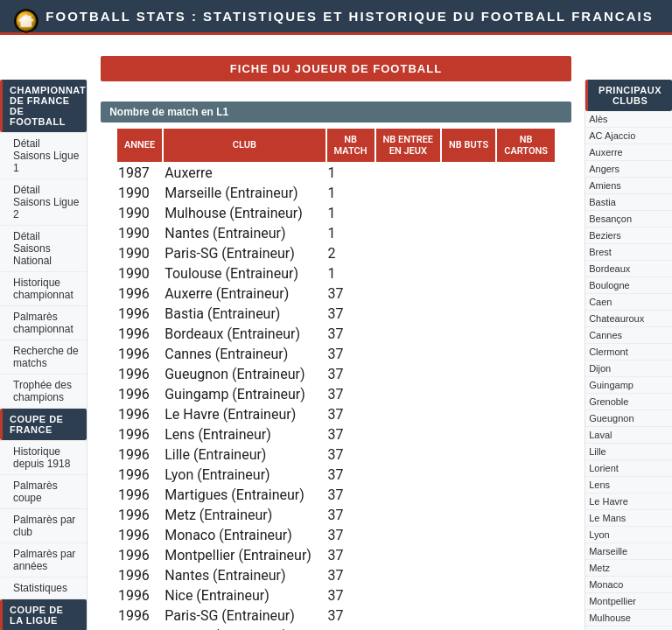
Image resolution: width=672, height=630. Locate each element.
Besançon (610, 219)
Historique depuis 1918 (42, 458)
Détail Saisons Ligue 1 (46, 156)
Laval (600, 435)
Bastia (602, 202)
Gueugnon (611, 418)
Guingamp (611, 385)
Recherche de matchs (46, 357)
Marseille (608, 551)
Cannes (605, 335)
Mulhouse (610, 618)
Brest (600, 252)
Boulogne (609, 285)
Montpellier (612, 601)
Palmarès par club (44, 526)
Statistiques (40, 588)
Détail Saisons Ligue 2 (46, 202)
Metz (599, 568)
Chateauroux (616, 318)
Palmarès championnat (43, 323)
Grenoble (609, 402)
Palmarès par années (44, 560)
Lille (598, 451)
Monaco (606, 584)
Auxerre (606, 152)
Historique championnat (43, 289)
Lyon (599, 535)
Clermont (609, 352)
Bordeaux (609, 269)
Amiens (605, 185)
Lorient (604, 468)
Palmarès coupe (35, 492)
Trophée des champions (42, 391)
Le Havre (609, 501)
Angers (604, 169)
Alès (598, 119)
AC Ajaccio (612, 136)
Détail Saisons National (32, 248)
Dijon (600, 368)
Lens (599, 485)
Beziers (605, 235)
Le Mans (607, 518)
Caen (600, 302)
